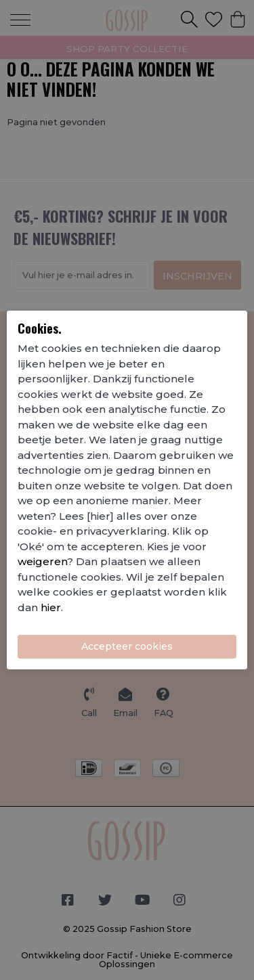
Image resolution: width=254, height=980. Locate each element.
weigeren (42, 561)
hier (51, 607)
